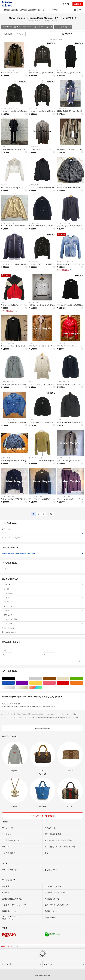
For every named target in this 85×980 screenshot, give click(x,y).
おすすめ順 (20, 34)
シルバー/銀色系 (15, 687)
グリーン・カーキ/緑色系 (83, 679)
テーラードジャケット (8, 223)
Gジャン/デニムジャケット (9, 108)
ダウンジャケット (62, 185)
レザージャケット (34, 70)
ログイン (66, 4)
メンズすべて (44, 593)
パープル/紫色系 (28, 683)
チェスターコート (34, 147)
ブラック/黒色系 (15, 679)
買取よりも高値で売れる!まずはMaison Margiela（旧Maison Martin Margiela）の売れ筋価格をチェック (42, 705)
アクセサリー (44, 615)
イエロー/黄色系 (42, 683)
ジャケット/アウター (63, 27)
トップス (44, 598)
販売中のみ (7, 34)
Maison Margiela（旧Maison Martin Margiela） (42, 553)
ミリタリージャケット (8, 70)
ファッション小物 (44, 619)
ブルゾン (60, 147)
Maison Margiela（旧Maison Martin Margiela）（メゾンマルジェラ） (27, 27)
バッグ (44, 611)
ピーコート (60, 70)
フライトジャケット (35, 223)
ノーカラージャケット (8, 343)
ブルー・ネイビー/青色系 (15, 683)
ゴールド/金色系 (28, 687)
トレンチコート (62, 108)
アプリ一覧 (48, 964)
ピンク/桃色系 (56, 683)
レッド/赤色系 (69, 683)
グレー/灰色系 (42, 679)
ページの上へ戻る (42, 728)
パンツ (44, 602)
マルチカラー (42, 687)
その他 (3, 147)
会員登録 (78, 4)
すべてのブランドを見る (42, 816)
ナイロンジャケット (35, 185)
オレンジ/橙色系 (83, 683)
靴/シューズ (44, 606)
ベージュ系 (69, 679)
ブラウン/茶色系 (56, 679)
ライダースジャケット (8, 496)
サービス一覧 (6, 964)
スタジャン (4, 185)
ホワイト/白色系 (28, 679)
